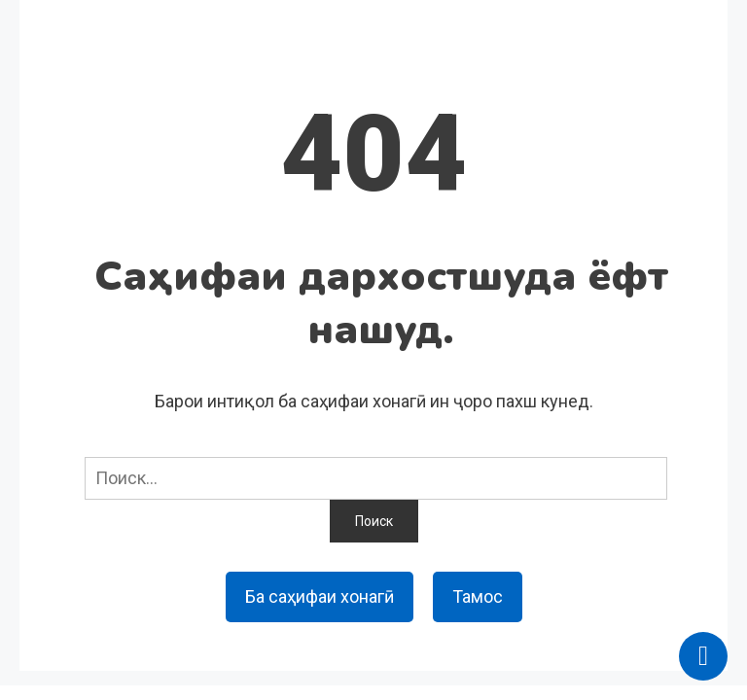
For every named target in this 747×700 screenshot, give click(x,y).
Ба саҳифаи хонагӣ (320, 596)
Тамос (478, 596)
